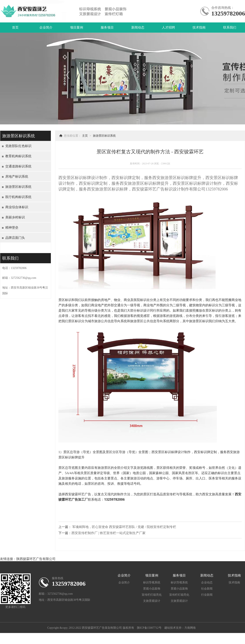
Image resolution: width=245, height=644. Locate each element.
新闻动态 (138, 27)
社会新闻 (207, 589)
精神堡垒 (12, 227)
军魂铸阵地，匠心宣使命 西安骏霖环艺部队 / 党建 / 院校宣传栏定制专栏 (124, 527)
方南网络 (190, 628)
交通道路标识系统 (18, 166)
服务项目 (107, 27)
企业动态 (207, 583)
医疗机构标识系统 (18, 197)
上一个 (68, 75)
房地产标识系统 (17, 176)
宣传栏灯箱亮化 (152, 595)
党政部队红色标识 (18, 146)
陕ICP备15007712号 (149, 628)
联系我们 (230, 27)
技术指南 (199, 27)
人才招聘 (168, 27)
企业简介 (46, 27)
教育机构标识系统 (18, 156)
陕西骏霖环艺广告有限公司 (36, 559)
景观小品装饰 (152, 589)
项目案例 (77, 27)
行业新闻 (207, 595)
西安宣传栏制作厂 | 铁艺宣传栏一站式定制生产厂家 (109, 533)
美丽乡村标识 (15, 217)
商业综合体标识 (17, 207)
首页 (15, 27)
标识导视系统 (152, 583)
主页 (85, 136)
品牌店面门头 (15, 238)
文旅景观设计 (152, 601)
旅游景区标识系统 (18, 187)
